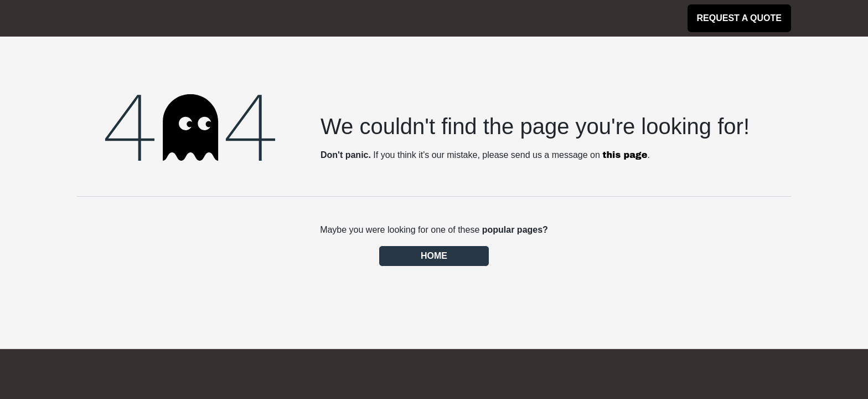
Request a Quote (740, 18)
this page (625, 155)
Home (434, 256)
